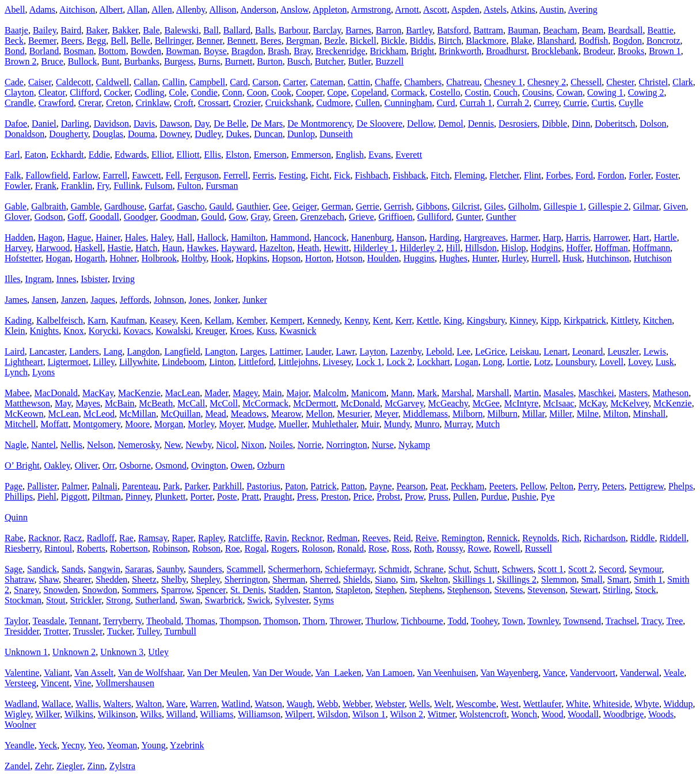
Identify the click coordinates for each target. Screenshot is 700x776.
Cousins (537, 92)
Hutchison (653, 258)
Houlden (383, 258)
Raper (182, 538)
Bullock (83, 61)
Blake (521, 41)
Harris (577, 237)
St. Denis (247, 590)
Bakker (125, 30)
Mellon (319, 414)
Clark (683, 82)
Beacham (560, 30)
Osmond (171, 465)
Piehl (47, 497)
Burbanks (142, 61)
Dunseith (336, 134)
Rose (378, 548)
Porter (201, 497)
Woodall (583, 714)
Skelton (434, 579)
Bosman (78, 51)
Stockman (23, 600)
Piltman (106, 497)
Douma (141, 134)
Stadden (284, 590)
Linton (221, 362)
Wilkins (79, 714)
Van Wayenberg (510, 673)
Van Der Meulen (218, 673)
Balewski (182, 30)
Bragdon (247, 51)
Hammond (290, 237)
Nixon (253, 445)
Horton (318, 258)
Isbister (94, 279)
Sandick (42, 569)
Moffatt (54, 424)
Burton (269, 61)
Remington (462, 538)
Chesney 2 (547, 82)
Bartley (419, 30)
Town (512, 621)
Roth (423, 548)
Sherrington (246, 579)
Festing (292, 175)
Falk (13, 175)
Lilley (104, 362)
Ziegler (70, 766)
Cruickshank (289, 103)
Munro (427, 424)
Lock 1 (369, 362)
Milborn (467, 414)
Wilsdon (333, 714)
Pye (548, 497)
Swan (190, 600)
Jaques (103, 300)
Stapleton (353, 590)
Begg (96, 41)
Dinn (581, 123)
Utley (158, 652)
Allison (222, 9)
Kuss (266, 331)
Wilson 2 (406, 714)
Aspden (465, 9)
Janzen (74, 300)
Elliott (188, 155)
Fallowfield (47, 175)
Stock (645, 590)
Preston (334, 497)
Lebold (439, 351)
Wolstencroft (483, 714)
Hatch (146, 248)
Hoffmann (651, 248)
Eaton (35, 155)
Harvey (18, 248)
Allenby (191, 9)
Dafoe (16, 123)
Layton (373, 351)
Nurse (383, 445)
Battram (488, 30)
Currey (546, 103)
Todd (457, 621)
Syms (324, 600)
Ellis (213, 155)
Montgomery (97, 424)
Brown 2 (21, 61)
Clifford (84, 92)
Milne (588, 414)
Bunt (110, 61)
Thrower (345, 621)
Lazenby (406, 351)
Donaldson (24, 134)
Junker (255, 300)
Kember (251, 320)
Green (285, 217)
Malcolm (330, 393)
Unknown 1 (26, 652)
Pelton (562, 486)
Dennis (481, 123)
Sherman (289, 579)
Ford (584, 175)
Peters (613, 486)
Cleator (52, 92)
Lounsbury (575, 362)
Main (272, 393)
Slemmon (559, 579)
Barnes (358, 30)
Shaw (49, 579)
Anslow (294, 9)
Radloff (100, 538)
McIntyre (522, 403)
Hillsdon (481, 248)
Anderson (258, 9)
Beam (593, 30)
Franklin (77, 186)
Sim (408, 579)
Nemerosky (138, 445)
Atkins (523, 9)
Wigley (18, 714)
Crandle (19, 103)
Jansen (44, 300)
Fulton (189, 186)
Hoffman (611, 248)
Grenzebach (322, 217)
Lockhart (433, 362)
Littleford (256, 362)
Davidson (111, 123)
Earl (12, 155)
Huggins (419, 258)
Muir (370, 424)
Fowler (18, 186)
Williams (216, 714)
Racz (73, 538)
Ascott (435, 9)
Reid (402, 538)
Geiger (305, 206)
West (509, 704)
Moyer (231, 424)
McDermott (315, 403)
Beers (71, 41)
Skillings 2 (517, 579)
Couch (505, 92)
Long (493, 362)
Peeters (503, 486)
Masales (558, 393)
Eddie (99, 155)
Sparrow (176, 590)
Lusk (665, 362)
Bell (118, 41)
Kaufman (128, 320)
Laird (15, 351)
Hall (185, 237)
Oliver (86, 465)
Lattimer (285, 351)
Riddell (673, 538)
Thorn (314, 621)
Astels (495, 9)
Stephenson (469, 590)
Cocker (117, 92)
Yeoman (122, 745)
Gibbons (432, 206)
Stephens (426, 590)
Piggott (74, 497)
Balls (265, 30)
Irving (123, 279)
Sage (14, 569)
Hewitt (336, 248)
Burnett (238, 61)
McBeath (156, 403)
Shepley (205, 579)
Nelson (100, 445)
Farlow (85, 175)
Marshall (493, 393)
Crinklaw (153, 103)
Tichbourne (422, 621)
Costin (477, 92)
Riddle (643, 538)
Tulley (149, 631)
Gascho (191, 206)
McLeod (99, 414)
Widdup (678, 704)
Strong (118, 600)
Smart (618, 579)
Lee (463, 351)
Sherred (324, 579)
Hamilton (248, 237)
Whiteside (612, 704)
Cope (337, 92)
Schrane (429, 569)
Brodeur (598, 51)
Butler (359, 61)
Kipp (550, 320)
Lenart (556, 351)
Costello (445, 92)
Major (298, 393)
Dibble (555, 123)
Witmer (442, 714)
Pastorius (263, 486)
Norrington (347, 445)
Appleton (330, 9)
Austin (552, 9)
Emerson (270, 155)
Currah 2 (513, 103)
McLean (64, 414)
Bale (151, 30)
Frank (46, 186)
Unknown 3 (122, 652)
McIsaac (558, 403)
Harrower (611, 237)
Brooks (631, 51)
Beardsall (625, 30)
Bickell (363, 41)
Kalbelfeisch (60, 320)
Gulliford (435, 217)
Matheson (670, 393)
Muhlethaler (334, 424)
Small (591, 579)
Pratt (250, 497)
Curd (446, 103)
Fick (342, 175)
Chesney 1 (503, 82)
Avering (583, 9)
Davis (144, 123)
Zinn (96, 766)
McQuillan (180, 414)
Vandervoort (593, 673)
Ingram (39, 279)
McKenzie (673, 403)
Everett (409, 155)
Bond (15, 51)
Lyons (43, 372)
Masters (634, 393)
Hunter (485, 258)
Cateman (327, 82)
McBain (120, 403)
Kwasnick (298, 331)
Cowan (570, 92)
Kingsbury (486, 320)
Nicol (226, 445)
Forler (640, 175)
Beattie (661, 30)
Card (239, 82)
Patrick (323, 486)
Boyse (215, 51)
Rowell (507, 548)
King (452, 320)
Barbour (294, 30)
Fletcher (504, 175)
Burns (209, 61)
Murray (457, 424)
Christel (654, 82)
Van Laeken (338, 673)
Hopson (286, 258)
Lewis (655, 351)
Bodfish (594, 41)
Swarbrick (224, 600)
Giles (494, 206)
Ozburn (271, 465)
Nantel (43, 445)
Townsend (583, 621)
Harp (552, 237)
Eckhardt (67, 155)
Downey (175, 134)
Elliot (162, 155)
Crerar (90, 103)
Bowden (146, 51)
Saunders (205, 569)
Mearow (286, 414)
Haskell (89, 248)
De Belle (230, 123)
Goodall (105, 217)
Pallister (42, 486)
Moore (137, 424)
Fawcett (147, 175)
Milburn (502, 414)
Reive (426, 538)
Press (307, 497)
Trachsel (621, 621)
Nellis (71, 445)
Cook (281, 92)
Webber (357, 704)
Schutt (486, 569)
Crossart (213, 103)
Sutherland (155, 600)
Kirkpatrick (585, 320)
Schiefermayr (349, 569)
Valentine (22, 673)
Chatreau (463, 82)
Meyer (387, 414)
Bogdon (627, 41)
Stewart (584, 590)
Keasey (162, 320)
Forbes (558, 175)
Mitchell (20, 424)
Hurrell (545, 258)
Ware (176, 704)
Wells (420, 704)
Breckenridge (340, 51)
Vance (554, 673)
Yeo (95, 745)
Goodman (178, 217)
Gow (238, 217)
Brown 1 (665, 51)
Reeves (375, 538)
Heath (308, 248)
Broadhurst (506, 51)
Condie (204, 92)
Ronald (351, 548)
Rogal (256, 548)
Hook (222, 258)
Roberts (91, 548)
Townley (543, 621)
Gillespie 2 (608, 206)
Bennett (241, 41)
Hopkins (252, 258)
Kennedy (323, 320)
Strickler (86, 600)
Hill (453, 248)
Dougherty (68, 134)
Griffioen (396, 217)
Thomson (281, 621)
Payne (381, 486)
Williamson (259, 714)
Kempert (286, 320)
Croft (184, 103)
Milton (616, 414)
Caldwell (112, 82)
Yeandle (20, 745)
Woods (661, 714)
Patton (353, 486)
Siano (385, 579)
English (350, 155)
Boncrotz (663, 41)
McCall (191, 403)
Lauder (319, 351)
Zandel (17, 766)
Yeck (48, 745)
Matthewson (27, 403)
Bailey (45, 30)
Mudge (260, 424)
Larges (252, 351)
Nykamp (414, 445)
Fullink (127, 186)
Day (202, 123)
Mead (215, 414)
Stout (56, 600)
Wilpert (299, 714)
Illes (13, 279)
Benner (210, 41)
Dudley (208, 134)
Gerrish (398, 206)
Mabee (17, 393)
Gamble (85, 206)
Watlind (235, 704)
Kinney (523, 320)
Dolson (653, 123)
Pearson (411, 486)
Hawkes (201, 248)
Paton (295, 486)
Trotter (56, 631)
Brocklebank (555, 51)
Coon (257, 92)
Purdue (494, 497)
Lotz (543, 362)
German (337, 206)
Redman (342, 538)
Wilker (47, 714)
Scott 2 (581, 569)
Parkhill (228, 486)
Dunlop (301, 134)
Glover (17, 217)
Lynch (16, 372)
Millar (533, 414)
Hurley (514, 258)
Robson (206, 548)
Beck (14, 41)
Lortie (518, 362)
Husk (572, 258)
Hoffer (579, 248)
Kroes (241, 331)
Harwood (53, 248)
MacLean (182, 393)
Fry (103, 186)
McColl (224, 403)
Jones (199, 300)
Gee (280, 206)
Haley (161, 237)
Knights (45, 331)
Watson (268, 704)
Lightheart (24, 362)
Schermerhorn (294, 569)
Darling (75, 123)
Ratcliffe (244, 538)
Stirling (617, 590)
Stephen (390, 590)
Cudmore (334, 103)
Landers (84, 351)
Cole (178, 92)
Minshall (649, 414)
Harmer (524, 237)
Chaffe (387, 82)
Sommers (139, 590)
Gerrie (368, 206)
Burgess (179, 61)
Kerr (404, 320)
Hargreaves (485, 237)
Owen (241, 465)
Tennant (84, 621)
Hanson (411, 237)
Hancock (330, 237)
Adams (42, 9)
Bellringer (173, 41)
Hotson (349, 258)
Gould (213, 217)
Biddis (421, 41)
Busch (299, 61)
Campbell (207, 82)
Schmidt (394, 569)
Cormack (408, 92)
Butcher (329, 61)
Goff (77, 217)
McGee (486, 403)
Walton (149, 704)
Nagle (16, 445)
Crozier (247, 103)
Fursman (222, 186)
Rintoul (58, 548)
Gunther (501, 217)
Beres (271, 41)
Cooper (309, 92)
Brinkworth (460, 51)
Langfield (182, 351)
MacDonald (56, 393)
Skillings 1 (472, 579)
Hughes (453, 258)
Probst (388, 497)
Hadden (19, 237)
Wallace (56, 704)
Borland (44, 51)
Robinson (170, 548)
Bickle (393, 41)
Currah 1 (475, 103)
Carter (294, 82)
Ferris (263, 175)
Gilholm (524, 206)
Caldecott (73, 82)
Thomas (200, 621)
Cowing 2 (646, 92)
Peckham (468, 486)
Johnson (169, 300)
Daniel (44, 123)
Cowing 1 (605, 92)
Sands (73, 569)
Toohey (484, 621)
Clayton (19, 92)
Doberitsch (615, 123)
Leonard (587, 351)
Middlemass (425, 414)
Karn (97, 320)
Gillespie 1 (564, 206)
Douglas (108, 134)
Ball (211, 30)
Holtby (194, 258)
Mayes (88, 403)
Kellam (218, 320)
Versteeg (20, 683)
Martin (526, 393)
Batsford (453, 30)
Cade (14, 82)
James (16, 300)
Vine (82, 683)
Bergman (303, 41)
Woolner (20, 724)
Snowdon (100, 590)
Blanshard (556, 41)
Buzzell (389, 61)
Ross (400, 548)
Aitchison (77, 9)
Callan (146, 82)
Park (171, 486)
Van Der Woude (282, 673)
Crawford (56, 103)
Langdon (144, 351)
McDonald (360, 403)
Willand (181, 714)
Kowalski (173, 331)
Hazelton (276, 248)
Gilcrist (466, 206)
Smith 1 (648, 579)
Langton (220, 351)
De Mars (267, 123)
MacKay (98, 393)
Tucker (120, 631)
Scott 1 (551, 569)
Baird (71, 30)
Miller (560, 414)
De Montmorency (319, 123)
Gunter (469, 217)
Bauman (523, 30)
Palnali (105, 486)
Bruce (52, 61)
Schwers (518, 569)
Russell (539, 548)
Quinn (16, 517)
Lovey (640, 362)
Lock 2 (399, 362)
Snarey (26, 590)
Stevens (509, 590)
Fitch (440, 175)
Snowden (60, 590)
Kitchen (658, 320)
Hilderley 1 (374, 248)
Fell (173, 175)
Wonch (524, 714)
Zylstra (122, 766)
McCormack (265, 403)
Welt (443, 704)
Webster (389, 704)
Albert (111, 9)
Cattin (359, 82)
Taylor (16, 621)
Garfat (161, 206)
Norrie (310, 445)
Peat (438, 486)
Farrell (115, 175)
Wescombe (476, 704)
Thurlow (381, 621)
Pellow (533, 486)
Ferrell (236, 175)
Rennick (502, 538)
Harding (444, 237)
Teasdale (49, 621)
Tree (675, 621)
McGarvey (404, 403)
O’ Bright (22, 465)
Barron (389, 30)
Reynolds (539, 538)
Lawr (345, 351)
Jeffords (134, 300)
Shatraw (19, 579)
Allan (137, 9)
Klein (15, 331)
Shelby (174, 579)
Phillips (19, 497)
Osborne (135, 465)
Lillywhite (138, 362)
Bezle (334, 41)
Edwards (131, 155)
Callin (174, 82)
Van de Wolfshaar (150, 673)
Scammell (245, 569)
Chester (620, 82)
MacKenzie (139, 393)
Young (154, 745)
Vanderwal (640, 673)
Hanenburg (372, 237)
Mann (402, 393)
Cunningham (408, 103)
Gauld (220, 206)
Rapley (211, 538)
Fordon (611, 175)
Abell (15, 9)
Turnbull (180, 631)
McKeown (24, 414)
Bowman (182, 51)
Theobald (163, 621)
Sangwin (104, 569)
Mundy (397, 424)
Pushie (524, 497)
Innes (66, 279)
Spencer (211, 590)
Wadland (21, 704)
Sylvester (292, 600)
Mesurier (354, 414)
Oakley (57, 465)
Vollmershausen (125, 683)
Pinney (138, 497)
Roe (233, 548)
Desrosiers (518, 123)
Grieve (362, 217)
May (63, 403)
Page (14, 486)
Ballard (237, 30)
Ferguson (202, 175)
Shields (357, 579)
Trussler (88, 631)
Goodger (140, 217)
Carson (265, 82)
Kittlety (625, 320)
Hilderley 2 (420, 248)
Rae (126, 538)
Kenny (356, 320)
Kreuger (211, 331)
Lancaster (47, 351)
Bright (423, 51)
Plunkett (170, 497)
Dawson (174, 123)
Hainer (108, 237)
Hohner (123, 258)
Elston (237, 155)
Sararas (138, 569)
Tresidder (22, 631)
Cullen (368, 103)
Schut (459, 569)
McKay (593, 403)
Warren (203, 704)
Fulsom (159, 186)
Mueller (293, 424)
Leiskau (525, 351)
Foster (667, 175)
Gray (260, 217)
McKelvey (630, 403)
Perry (588, 486)
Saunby (170, 569)
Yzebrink (187, 745)
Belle (140, 41)
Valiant (57, 673)
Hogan (58, 258)
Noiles (281, 445)
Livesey (337, 362)
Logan (467, 362)
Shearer (77, 579)
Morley (201, 424)
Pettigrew (646, 486)
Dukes (237, 134)
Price (362, 497)
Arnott (407, 9)
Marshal (456, 393)
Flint (532, 175)
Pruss (438, 497)
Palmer (75, 486)
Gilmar (646, 206)
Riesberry (22, 548)
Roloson (317, 548)
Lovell (611, 362)
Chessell (586, 82)
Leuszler (623, 351)
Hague (79, 237)
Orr (109, 465)
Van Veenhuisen (446, 673)
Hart (641, 237)
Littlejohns (298, 362)
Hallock (212, 237)
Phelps (681, 486)
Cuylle (631, 103)
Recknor (307, 538)
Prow (414, 497)
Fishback (409, 175)
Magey (245, 393)
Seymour (645, 569)
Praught (278, 497)
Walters (117, 704)
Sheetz (144, 579)
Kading (18, 320)
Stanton (317, 590)
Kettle (427, 320)
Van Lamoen (389, 673)
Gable (16, 206)
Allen (162, 9)
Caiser (40, 82)
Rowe (478, 548)
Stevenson (546, 590)
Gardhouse (124, 206)
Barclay (327, 30)
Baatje (16, 30)
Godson (49, 217)
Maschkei (596, 393)
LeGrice (490, 351)
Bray (302, 51)
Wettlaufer (542, 704)
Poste (227, 497)
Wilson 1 (369, 714)
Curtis (603, 103)
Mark (427, 393)
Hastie (119, 248)
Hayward (238, 248)
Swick (259, 600)
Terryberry (122, 621)
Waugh (300, 704)
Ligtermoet (68, 362)
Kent (382, 320)
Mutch (488, 424)
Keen (191, 320)
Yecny (73, 745)
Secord (611, 569)
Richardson (605, 538)
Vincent (55, 683)
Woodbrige (624, 714)
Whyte (647, 704)
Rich (570, 538)
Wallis (87, 704)
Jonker (226, 300)
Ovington (208, 465)
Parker (196, 486)
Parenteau (140, 486)
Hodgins (546, 248)
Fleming (469, 175)
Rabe (14, 538)
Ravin (276, 538)
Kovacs (137, 331)
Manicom (369, 393)
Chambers (423, 82)
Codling (150, 92)
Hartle (665, 237)
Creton (119, 103)
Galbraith (48, 206)
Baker (97, 30)
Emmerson (311, 155)
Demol (451, 123)
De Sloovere (380, 123)
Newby (198, 445)
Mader (216, 393)
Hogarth (90, 258)
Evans (380, 155)
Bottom (112, 51)
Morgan (169, 424)
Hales (135, 237)
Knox (74, 331)
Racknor (44, 538)
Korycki (104, 331)
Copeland (369, 92)
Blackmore (486, 41)
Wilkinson (117, 714)
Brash (278, 51)
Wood (553, 714)
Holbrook (159, 258)
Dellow (420, 123)
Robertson (129, 548)
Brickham (388, 51)
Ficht (320, 175)
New (172, 445)
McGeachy (448, 403)
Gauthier (252, 206)
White (577, 704)
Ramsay (153, 538)
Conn (232, 92)
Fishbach (371, 175)
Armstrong (371, 9)
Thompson (239, 621)
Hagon (50, 237)
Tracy (652, 621)
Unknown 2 (74, 652)
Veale (674, 673)
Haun (172, 248)
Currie (575, 103)
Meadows (249, 414)
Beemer (42, 41)
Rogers (284, 548)
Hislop (514, 248)
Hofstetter (23, 258)
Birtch (450, 41)
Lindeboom (184, 362)
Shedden (111, 579)
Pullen (465, 497)
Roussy (450, 548)
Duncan (268, 134)
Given (675, 206)
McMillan (138, 414)
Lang (113, 351)
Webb (327, 704)
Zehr (43, 766)
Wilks (151, 714)
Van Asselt (94, 673)
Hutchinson (608, 258)
